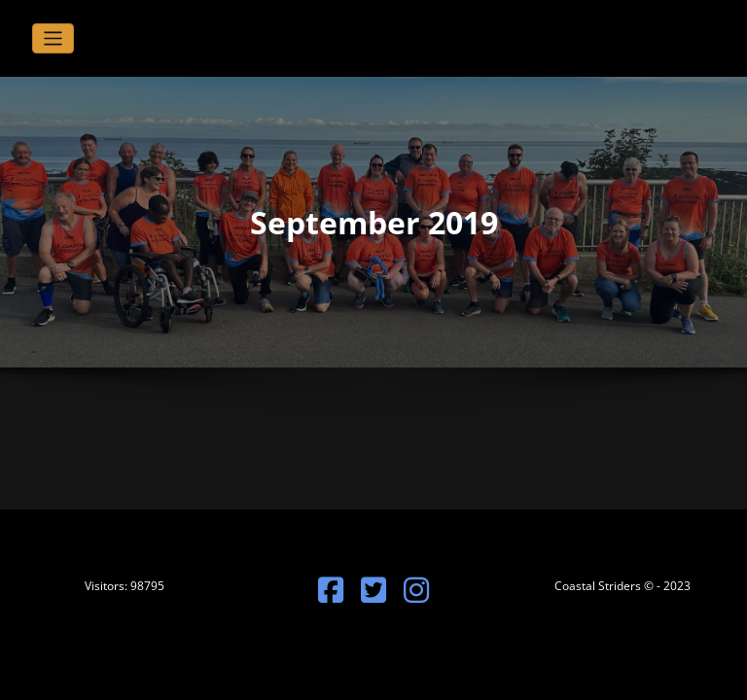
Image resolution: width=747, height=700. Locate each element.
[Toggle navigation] (53, 38)
